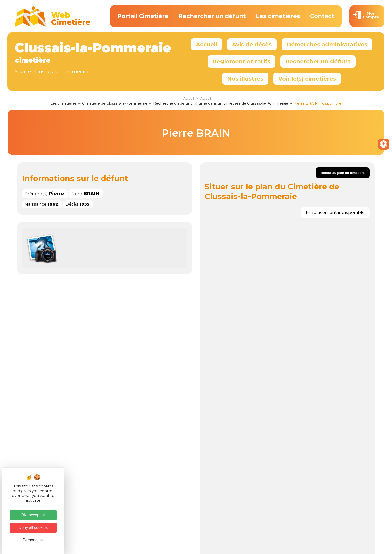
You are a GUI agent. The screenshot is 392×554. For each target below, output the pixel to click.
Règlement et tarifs (242, 61)
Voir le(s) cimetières (307, 79)
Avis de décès (252, 44)
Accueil (207, 44)
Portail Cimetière (143, 16)
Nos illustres (245, 79)
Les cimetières (278, 16)
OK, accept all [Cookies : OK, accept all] (33, 515)
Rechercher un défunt (212, 16)
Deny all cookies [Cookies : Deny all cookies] (33, 528)
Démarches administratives (327, 44)
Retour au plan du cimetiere (343, 173)
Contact (322, 16)
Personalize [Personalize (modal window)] (33, 540)
